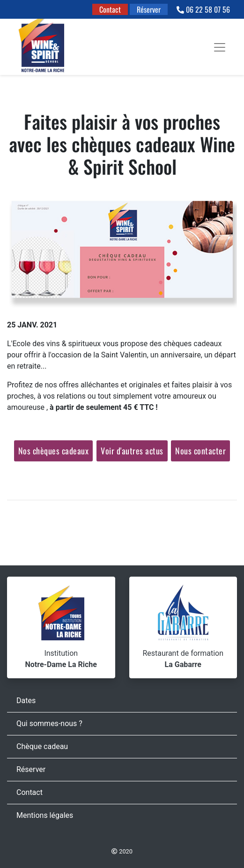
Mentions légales (45, 815)
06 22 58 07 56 (203, 9)
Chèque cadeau (42, 746)
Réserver (149, 9)
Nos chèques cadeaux (54, 451)
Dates (26, 701)
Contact (110, 9)
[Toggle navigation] (220, 47)
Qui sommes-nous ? (49, 723)
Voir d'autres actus (132, 451)
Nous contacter (200, 451)
